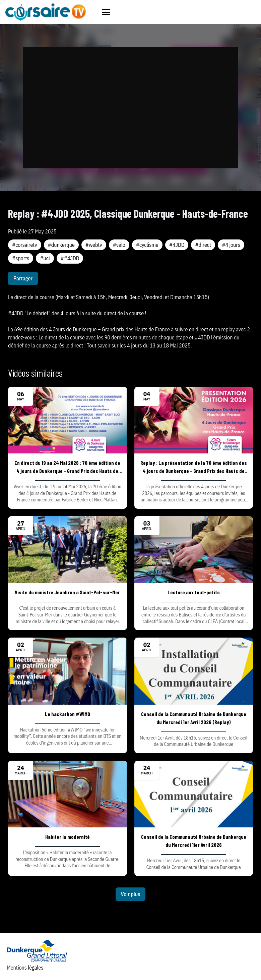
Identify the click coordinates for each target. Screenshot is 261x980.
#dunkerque (61, 245)
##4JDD (70, 258)
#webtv (94, 245)
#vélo (119, 245)
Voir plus (131, 894)
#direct (203, 245)
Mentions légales (25, 968)
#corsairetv (25, 245)
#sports (21, 258)
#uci (45, 258)
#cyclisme (147, 245)
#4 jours (231, 245)
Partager (23, 278)
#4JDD (177, 245)
